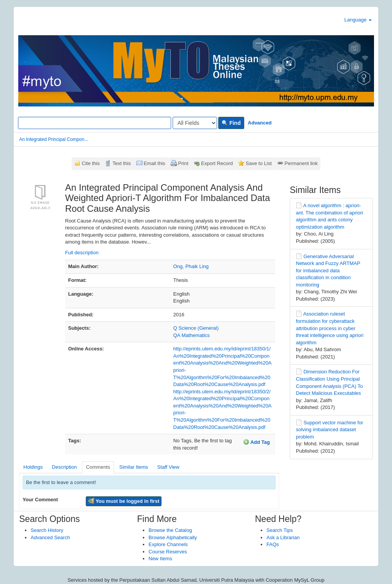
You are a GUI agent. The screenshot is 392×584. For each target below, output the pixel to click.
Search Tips (280, 530)
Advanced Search (50, 537)
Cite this (91, 163)
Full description (82, 253)
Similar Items (133, 467)
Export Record (217, 163)
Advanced (260, 123)
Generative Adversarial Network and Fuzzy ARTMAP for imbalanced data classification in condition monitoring (328, 271)
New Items (160, 559)
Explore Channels (168, 544)
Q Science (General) (196, 328)
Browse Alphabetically (173, 537)
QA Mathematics (192, 335)
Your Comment (40, 500)
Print (183, 163)
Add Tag (256, 442)
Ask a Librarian (283, 537)
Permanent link (301, 163)
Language (358, 20)
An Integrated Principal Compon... (54, 139)
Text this (122, 163)
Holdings (33, 467)
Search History (47, 530)
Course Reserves (168, 552)
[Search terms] (95, 123)
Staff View (168, 467)
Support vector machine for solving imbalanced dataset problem (330, 430)
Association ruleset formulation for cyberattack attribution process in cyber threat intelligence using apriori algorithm (330, 328)
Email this (154, 163)
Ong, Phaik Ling (191, 266)
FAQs (273, 544)
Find (231, 123)
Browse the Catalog (170, 530)
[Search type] (195, 123)
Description (65, 467)
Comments (98, 467)
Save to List (259, 163)
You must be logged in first (124, 501)
